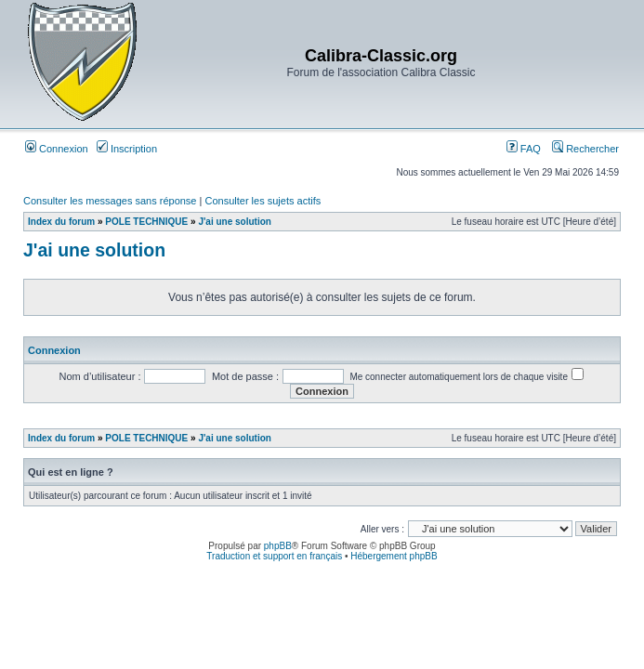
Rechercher (585, 149)
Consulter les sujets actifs (263, 201)
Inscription (127, 149)
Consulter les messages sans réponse (110, 201)
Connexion (57, 149)
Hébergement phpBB (394, 556)
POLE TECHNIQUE (146, 222)
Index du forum (61, 222)
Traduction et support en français (274, 556)
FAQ (524, 149)
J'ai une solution (235, 222)
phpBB (278, 546)
